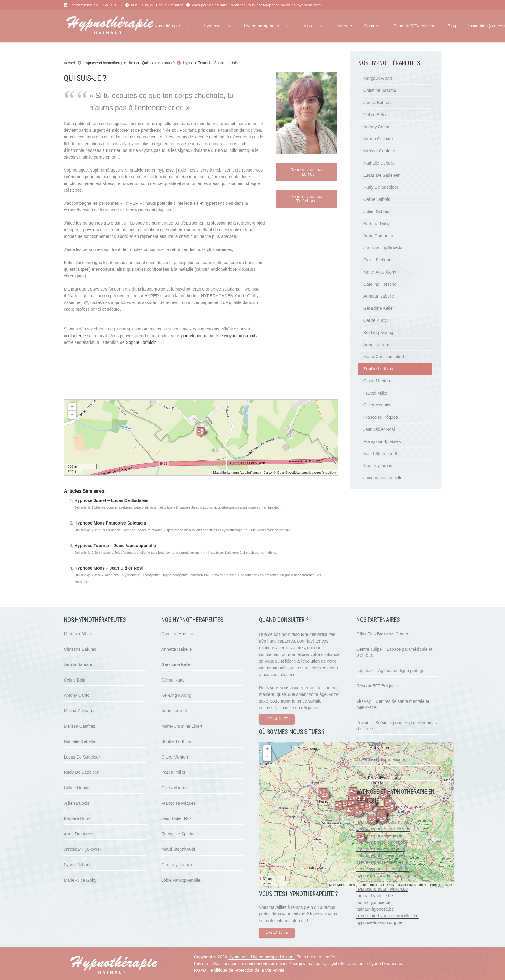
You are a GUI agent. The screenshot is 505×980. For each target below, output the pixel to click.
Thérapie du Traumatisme (381, 759)
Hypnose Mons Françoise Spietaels (110, 523)
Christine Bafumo (380, 90)
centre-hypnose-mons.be (380, 862)
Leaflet (246, 473)
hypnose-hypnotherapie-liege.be (387, 876)
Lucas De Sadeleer (382, 175)
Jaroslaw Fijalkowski (383, 248)
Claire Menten (377, 381)
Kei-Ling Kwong (378, 333)
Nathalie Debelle (379, 163)
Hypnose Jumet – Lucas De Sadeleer (112, 500)
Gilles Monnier (377, 405)
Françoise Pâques (381, 417)
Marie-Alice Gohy (380, 272)
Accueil (70, 63)
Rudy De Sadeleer (381, 187)
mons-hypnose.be (373, 902)
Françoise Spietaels (382, 441)
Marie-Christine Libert (384, 357)
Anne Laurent (376, 345)
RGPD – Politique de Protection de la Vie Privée (239, 970)
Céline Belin (375, 115)
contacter (73, 336)
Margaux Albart (378, 78)
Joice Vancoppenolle (383, 478)
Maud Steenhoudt (380, 454)
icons (256, 473)
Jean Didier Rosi (379, 429)
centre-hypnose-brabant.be (382, 842)
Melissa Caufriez (379, 151)
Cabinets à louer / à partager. (384, 775)
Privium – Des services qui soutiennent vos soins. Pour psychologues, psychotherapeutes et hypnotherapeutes (299, 964)
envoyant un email (307, 5)
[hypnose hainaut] (126, 966)
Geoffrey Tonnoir (379, 466)
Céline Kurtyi (375, 320)
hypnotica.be (368, 815)
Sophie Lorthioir (141, 342)
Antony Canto (376, 127)
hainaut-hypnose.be (375, 909)
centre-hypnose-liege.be (379, 835)
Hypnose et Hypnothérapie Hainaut (261, 957)
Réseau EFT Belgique (377, 686)
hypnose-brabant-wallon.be (382, 889)
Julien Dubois (376, 211)
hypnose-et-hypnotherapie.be (384, 822)
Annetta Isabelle (379, 296)
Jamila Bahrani (378, 103)
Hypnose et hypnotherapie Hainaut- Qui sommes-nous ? (129, 63)
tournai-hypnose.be (375, 896)
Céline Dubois (377, 199)
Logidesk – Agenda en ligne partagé (390, 671)
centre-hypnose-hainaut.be (382, 856)
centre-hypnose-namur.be (381, 849)
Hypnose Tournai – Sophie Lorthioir (211, 63)
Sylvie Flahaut (377, 260)
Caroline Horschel (380, 284)
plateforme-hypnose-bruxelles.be (388, 916)
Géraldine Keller (379, 308)
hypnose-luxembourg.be (379, 922)
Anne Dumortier (378, 236)
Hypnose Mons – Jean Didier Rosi (109, 568)
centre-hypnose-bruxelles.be (383, 829)
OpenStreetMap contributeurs (299, 473)
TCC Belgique (370, 744)
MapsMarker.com (226, 473)
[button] (188, 26)
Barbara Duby (377, 224)
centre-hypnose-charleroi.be (383, 869)
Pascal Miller (375, 393)
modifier (329, 473)
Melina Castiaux (379, 139)
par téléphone (268, 5)
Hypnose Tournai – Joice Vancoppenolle (115, 546)
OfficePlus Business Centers (383, 634)
